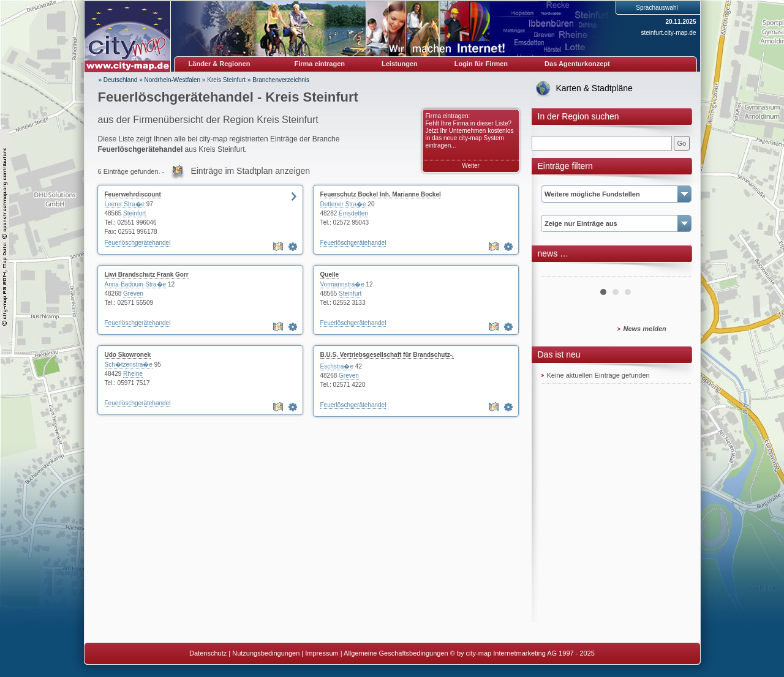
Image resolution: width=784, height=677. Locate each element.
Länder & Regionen (220, 64)
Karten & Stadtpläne (594, 88)
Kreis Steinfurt (226, 80)
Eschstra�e (337, 366)
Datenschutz (208, 653)
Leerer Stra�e (125, 204)
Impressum (322, 653)
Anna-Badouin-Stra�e (136, 284)
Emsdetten (353, 213)
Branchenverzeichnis (281, 80)
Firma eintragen (320, 64)
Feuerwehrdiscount (133, 194)
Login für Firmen (481, 64)
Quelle (330, 275)
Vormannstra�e (342, 284)
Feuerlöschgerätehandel (138, 243)
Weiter (471, 166)
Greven (133, 294)
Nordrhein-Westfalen (173, 80)
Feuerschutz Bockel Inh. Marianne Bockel (381, 194)
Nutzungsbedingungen (266, 653)
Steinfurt (134, 213)
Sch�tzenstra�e (129, 365)
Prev (557, 272)
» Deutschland (118, 80)
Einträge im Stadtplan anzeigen (250, 171)
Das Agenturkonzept (577, 64)
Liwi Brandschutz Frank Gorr (147, 275)
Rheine (133, 374)
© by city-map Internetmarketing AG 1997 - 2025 (522, 653)
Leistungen (400, 64)
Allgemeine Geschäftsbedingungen (396, 653)
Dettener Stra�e (343, 204)
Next (675, 272)
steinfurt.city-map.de (668, 33)
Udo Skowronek (128, 355)
